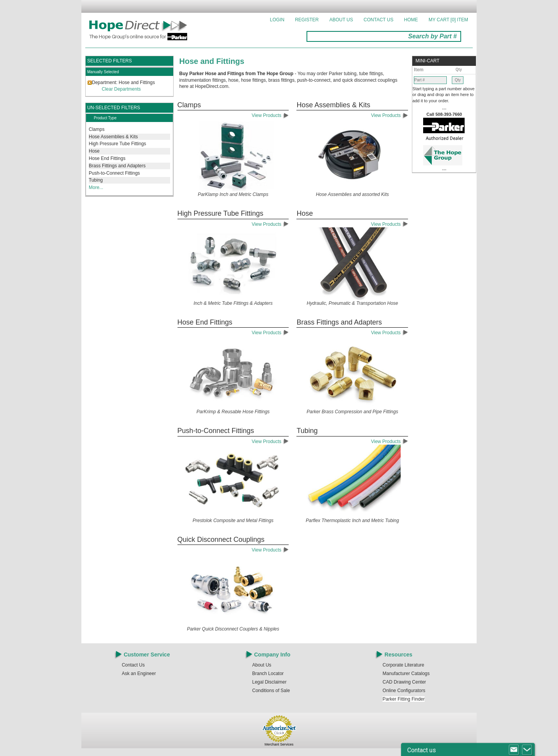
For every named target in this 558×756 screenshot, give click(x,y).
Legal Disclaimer (270, 682)
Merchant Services (279, 744)
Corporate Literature (403, 665)
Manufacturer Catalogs (406, 674)
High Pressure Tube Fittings (117, 144)
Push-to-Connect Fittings (114, 173)
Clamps (97, 129)
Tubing (96, 180)
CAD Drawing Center (404, 682)
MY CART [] (448, 20)
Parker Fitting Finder (404, 699)
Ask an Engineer (139, 674)
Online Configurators (404, 691)
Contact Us (378, 20)
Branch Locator (268, 674)
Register (307, 20)
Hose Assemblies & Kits (113, 137)
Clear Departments (121, 89)
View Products (270, 115)
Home (411, 20)
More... (96, 187)
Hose (94, 151)
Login (277, 20)
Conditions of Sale (271, 691)
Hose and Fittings (212, 61)
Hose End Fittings (107, 158)
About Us (341, 20)
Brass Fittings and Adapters (117, 166)
